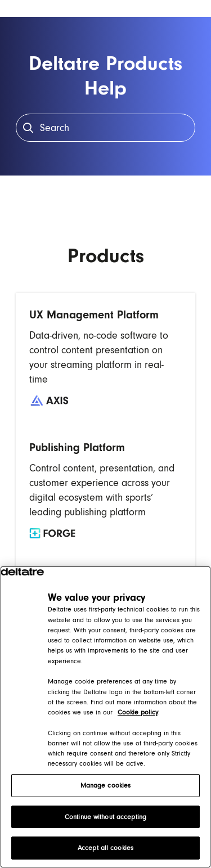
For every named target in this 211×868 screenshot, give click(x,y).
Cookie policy (138, 712)
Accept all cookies (105, 848)
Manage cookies (106, 785)
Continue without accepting (105, 817)
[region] (105, 717)
